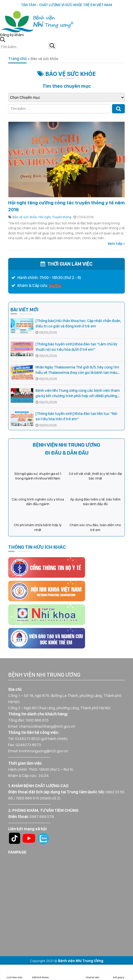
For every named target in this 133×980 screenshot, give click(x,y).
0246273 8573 (28, 745)
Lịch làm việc (15, 972)
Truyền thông (62, 217)
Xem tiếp (115, 244)
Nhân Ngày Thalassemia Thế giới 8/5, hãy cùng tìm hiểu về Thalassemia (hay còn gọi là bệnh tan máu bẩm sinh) (77, 373)
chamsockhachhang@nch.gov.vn (47, 726)
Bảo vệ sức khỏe (25, 217)
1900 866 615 (37, 720)
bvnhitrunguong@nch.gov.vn (43, 751)
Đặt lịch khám (40, 972)
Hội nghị (45, 217)
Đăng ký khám (12, 35)
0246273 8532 (27, 739)
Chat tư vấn (92, 972)
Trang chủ (17, 59)
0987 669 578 (42, 817)
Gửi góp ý (118, 972)
